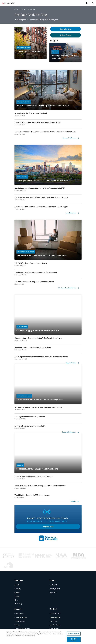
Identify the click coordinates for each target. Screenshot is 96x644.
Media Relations (55, 607)
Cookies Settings (74, 633)
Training (17, 614)
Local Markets (71, 213)
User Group (18, 593)
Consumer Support (21, 607)
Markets (17, 586)
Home (16, 9)
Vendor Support (20, 611)
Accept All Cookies (74, 639)
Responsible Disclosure (22, 618)
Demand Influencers (69, 432)
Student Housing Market (67, 288)
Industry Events (55, 578)
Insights (54, 40)
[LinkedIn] (16, 629)
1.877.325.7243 (55, 603)
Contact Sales (54, 618)
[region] (48, 637)
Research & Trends (69, 138)
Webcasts (53, 582)
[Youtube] (32, 629)
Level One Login (55, 614)
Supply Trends (71, 363)
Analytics (18, 574)
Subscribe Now (65, 29)
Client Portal (54, 611)
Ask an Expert (66, 35)
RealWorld (53, 574)
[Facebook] (22, 629)
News (16, 590)
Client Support (19, 603)
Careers (17, 582)
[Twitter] (27, 629)
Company (18, 578)
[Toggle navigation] (92, 3)
